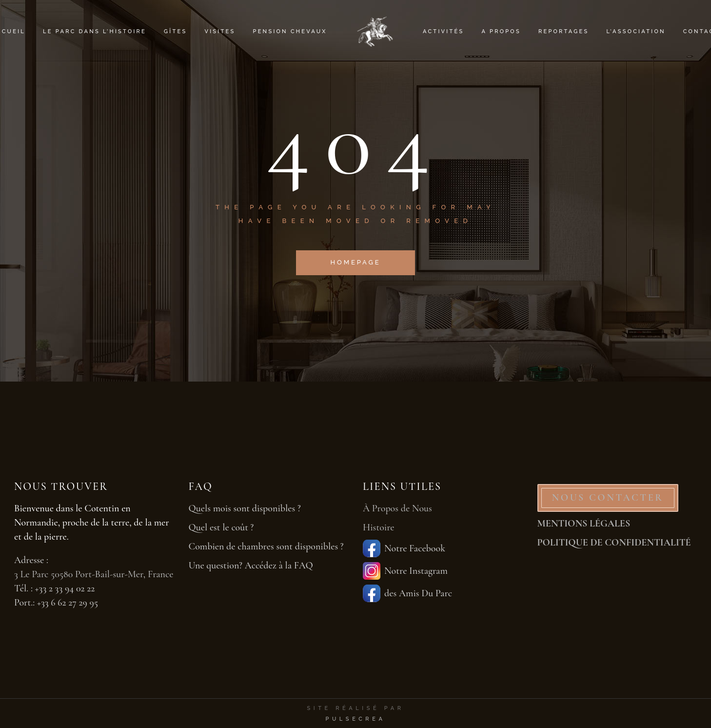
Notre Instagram (405, 571)
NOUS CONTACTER (608, 498)
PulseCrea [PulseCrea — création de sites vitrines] (355, 719)
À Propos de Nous (397, 508)
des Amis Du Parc (407, 593)
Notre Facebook (404, 548)
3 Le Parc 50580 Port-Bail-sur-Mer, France (94, 574)
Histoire (379, 527)
